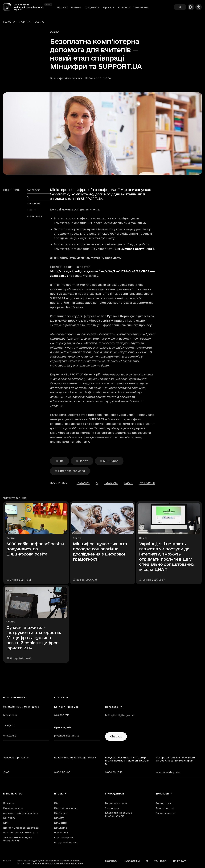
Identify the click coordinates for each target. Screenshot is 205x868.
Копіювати (35, 216)
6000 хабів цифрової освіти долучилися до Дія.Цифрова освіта (35, 549)
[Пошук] (180, 7)
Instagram (132, 861)
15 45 (6, 772)
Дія (60, 461)
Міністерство (13, 794)
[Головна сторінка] (8, 7)
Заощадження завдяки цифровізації (18, 839)
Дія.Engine (61, 828)
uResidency (61, 833)
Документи (92, 7)
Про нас (62, 7)
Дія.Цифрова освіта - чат (134, 249)
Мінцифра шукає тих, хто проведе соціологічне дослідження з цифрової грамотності (100, 551)
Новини (76, 7)
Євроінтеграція (64, 837)
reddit (31, 210)
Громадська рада (116, 803)
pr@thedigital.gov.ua (67, 736)
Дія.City (59, 818)
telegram (34, 203)
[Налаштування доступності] (199, 7)
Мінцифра (109, 461)
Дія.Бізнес (61, 813)
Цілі (6, 823)
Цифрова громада (70, 471)
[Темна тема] (191, 7)
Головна (9, 22)
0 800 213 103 (62, 772)
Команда (9, 803)
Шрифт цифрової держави (21, 828)
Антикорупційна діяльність (21, 813)
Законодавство (166, 813)
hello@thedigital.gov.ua (119, 715)
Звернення (141, 7)
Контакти (124, 7)
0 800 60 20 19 (114, 772)
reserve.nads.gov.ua (168, 772)
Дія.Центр (60, 823)
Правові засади (13, 808)
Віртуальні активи (66, 842)
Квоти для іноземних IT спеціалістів (119, 814)
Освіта (39, 22)
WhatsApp (10, 736)
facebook (33, 190)
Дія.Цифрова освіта (67, 808)
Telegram (9, 725)
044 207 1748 (62, 715)
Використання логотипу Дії (21, 833)
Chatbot (116, 736)
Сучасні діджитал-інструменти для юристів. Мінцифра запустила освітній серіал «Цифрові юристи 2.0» (34, 638)
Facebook (112, 861)
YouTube (160, 861)
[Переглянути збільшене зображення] (102, 134)
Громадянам (115, 794)
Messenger (10, 715)
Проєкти (109, 7)
